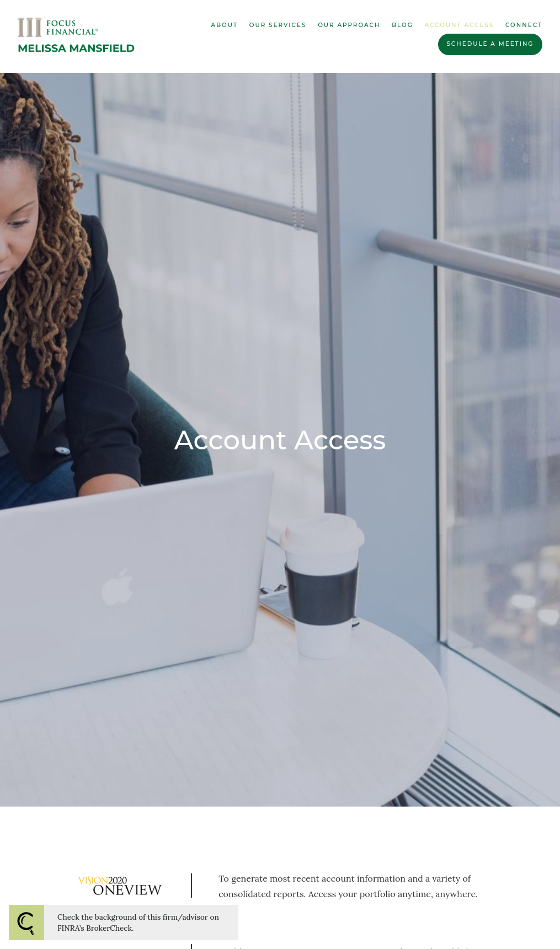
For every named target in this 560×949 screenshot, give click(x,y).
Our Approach (349, 25)
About (225, 25)
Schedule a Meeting (490, 44)
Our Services (278, 25)
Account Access (460, 25)
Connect (524, 25)
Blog (402, 25)
